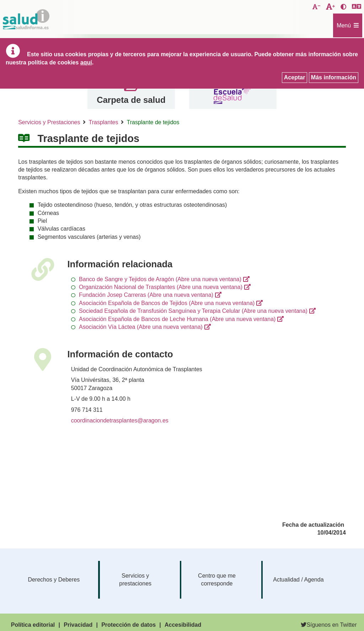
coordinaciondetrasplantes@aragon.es (120, 420)
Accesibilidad (183, 625)
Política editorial (33, 625)
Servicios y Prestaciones (49, 122)
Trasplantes (103, 122)
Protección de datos (129, 625)
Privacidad (78, 625)
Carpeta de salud (131, 100)
